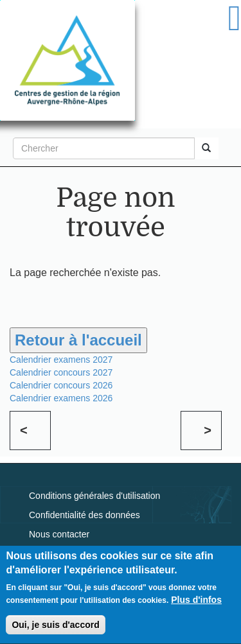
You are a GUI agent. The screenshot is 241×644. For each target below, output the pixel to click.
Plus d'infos (196, 604)
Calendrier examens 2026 (61, 398)
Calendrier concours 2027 (61, 372)
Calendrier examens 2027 (61, 360)
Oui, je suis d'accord (55, 629)
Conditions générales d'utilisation (94, 496)
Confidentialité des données (85, 515)
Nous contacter (59, 534)
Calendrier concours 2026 (61, 385)
